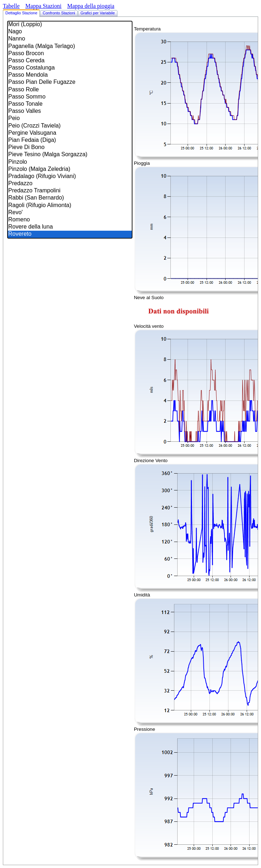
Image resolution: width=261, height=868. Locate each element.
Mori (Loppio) (70, 25)
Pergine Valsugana (70, 133)
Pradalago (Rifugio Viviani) (70, 177)
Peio (70, 119)
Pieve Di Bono (70, 148)
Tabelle (11, 6)
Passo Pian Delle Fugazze (70, 82)
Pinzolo (70, 162)
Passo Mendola (70, 75)
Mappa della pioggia (91, 6)
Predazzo (70, 184)
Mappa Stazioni (43, 6)
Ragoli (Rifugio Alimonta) (70, 206)
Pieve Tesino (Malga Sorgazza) (70, 155)
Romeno (70, 220)
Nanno (70, 39)
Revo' (70, 213)
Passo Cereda (70, 61)
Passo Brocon (70, 54)
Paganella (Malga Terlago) (70, 47)
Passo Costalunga (70, 68)
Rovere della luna (70, 227)
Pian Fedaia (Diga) (70, 140)
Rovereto (70, 234)
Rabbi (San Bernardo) (70, 198)
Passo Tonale (70, 104)
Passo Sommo (70, 97)
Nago (70, 32)
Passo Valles (70, 111)
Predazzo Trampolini (70, 191)
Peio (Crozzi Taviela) (70, 126)
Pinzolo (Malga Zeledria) (70, 169)
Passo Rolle (70, 90)
